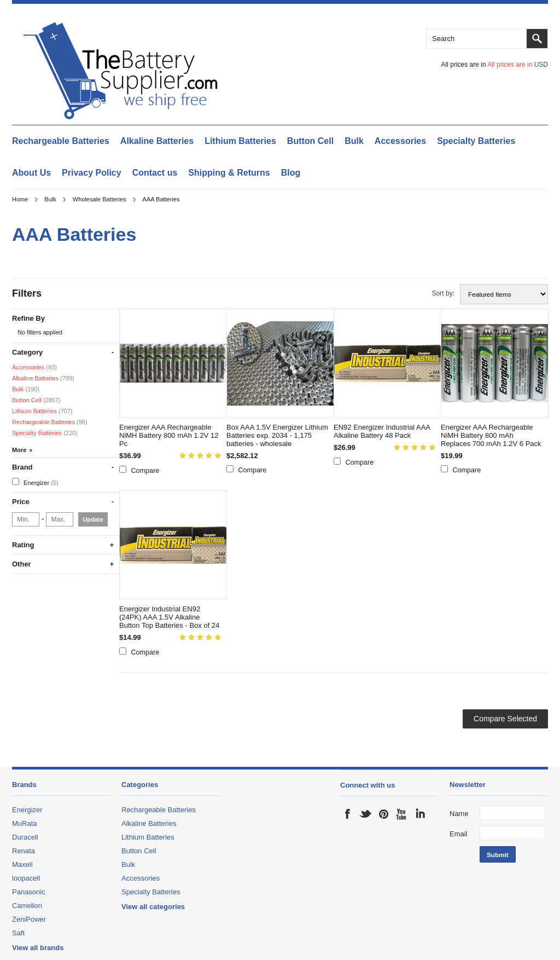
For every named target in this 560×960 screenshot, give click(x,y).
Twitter (366, 814)
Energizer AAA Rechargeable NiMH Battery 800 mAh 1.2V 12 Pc (169, 435)
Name (459, 814)
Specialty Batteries (476, 141)
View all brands (38, 948)
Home (20, 199)
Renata (24, 851)
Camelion (27, 906)
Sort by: (443, 293)
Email (459, 834)
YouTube (402, 814)
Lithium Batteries (240, 141)
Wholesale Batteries (100, 199)
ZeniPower (29, 919)
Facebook (348, 814)
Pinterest (384, 814)
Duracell (25, 837)
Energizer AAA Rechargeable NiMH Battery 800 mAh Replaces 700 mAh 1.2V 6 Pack (491, 435)
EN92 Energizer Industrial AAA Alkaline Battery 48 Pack (382, 431)
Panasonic (29, 892)
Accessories (400, 141)
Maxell (22, 864)
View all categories (153, 907)
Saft (18, 933)
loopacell (26, 878)
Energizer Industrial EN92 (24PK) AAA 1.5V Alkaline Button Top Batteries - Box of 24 (169, 617)
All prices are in (518, 65)
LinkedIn (420, 814)
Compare (145, 471)
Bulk (354, 141)
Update (93, 519)
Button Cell (310, 141)
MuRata (25, 823)
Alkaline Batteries (157, 141)
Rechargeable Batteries (61, 141)
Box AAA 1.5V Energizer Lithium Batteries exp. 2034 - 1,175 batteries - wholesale (277, 435)
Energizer (35, 482)
